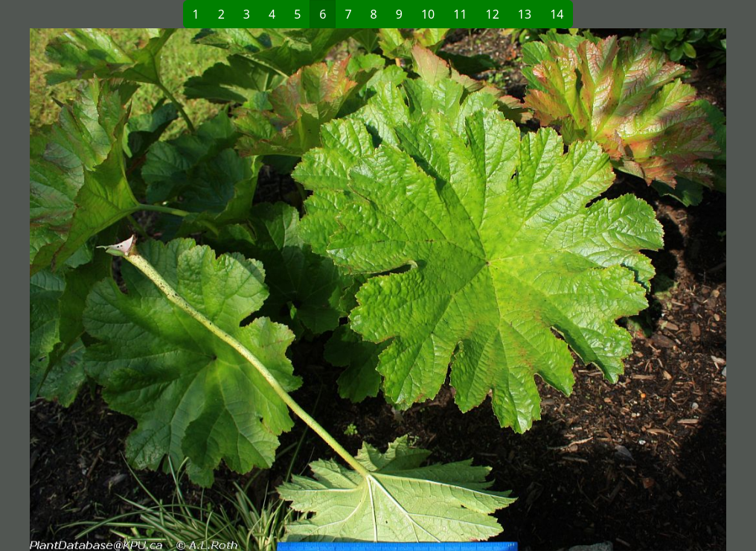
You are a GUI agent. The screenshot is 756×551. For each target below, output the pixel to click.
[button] (204, 290)
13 (525, 14)
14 (557, 14)
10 (428, 14)
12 (493, 14)
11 (460, 14)
